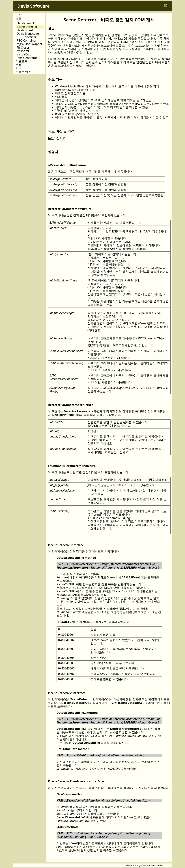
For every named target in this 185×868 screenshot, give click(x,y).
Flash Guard (25, 30)
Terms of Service (150, 865)
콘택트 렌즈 (23, 72)
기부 (18, 68)
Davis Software (34, 6)
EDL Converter (27, 37)
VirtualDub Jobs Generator (27, 56)
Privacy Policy (165, 865)
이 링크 (158, 49)
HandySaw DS (26, 23)
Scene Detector (27, 27)
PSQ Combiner (27, 41)
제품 (18, 19)
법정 (18, 65)
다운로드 (21, 61)
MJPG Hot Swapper (30, 44)
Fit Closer (23, 48)
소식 (18, 15)
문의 (51, 138)
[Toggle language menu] (165, 6)
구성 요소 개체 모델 (157, 42)
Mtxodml (23, 51)
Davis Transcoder (28, 34)
